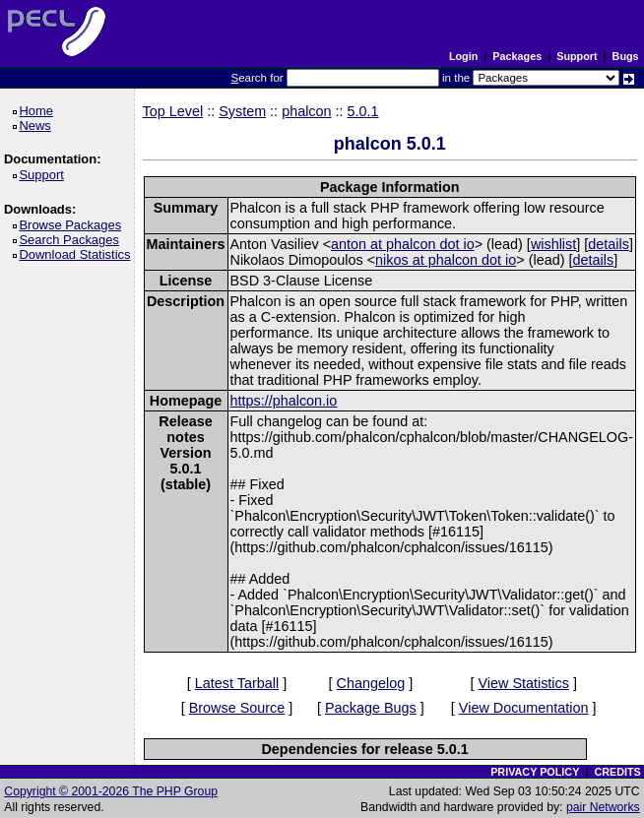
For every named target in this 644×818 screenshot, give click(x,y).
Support (577, 56)
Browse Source (237, 708)
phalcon (306, 111)
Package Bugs (371, 708)
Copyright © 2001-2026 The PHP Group (111, 791)
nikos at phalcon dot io (446, 260)
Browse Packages (73, 225)
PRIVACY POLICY (535, 772)
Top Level (173, 111)
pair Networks (603, 807)
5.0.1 (363, 111)
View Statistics (523, 683)
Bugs (626, 56)
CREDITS (617, 772)
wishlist (553, 244)
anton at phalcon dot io (403, 244)
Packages (517, 56)
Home (39, 111)
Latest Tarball (237, 683)
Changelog (371, 683)
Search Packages (72, 240)
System (242, 111)
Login (463, 56)
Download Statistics (78, 254)
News (38, 126)
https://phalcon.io (284, 401)
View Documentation (524, 708)
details (609, 244)
